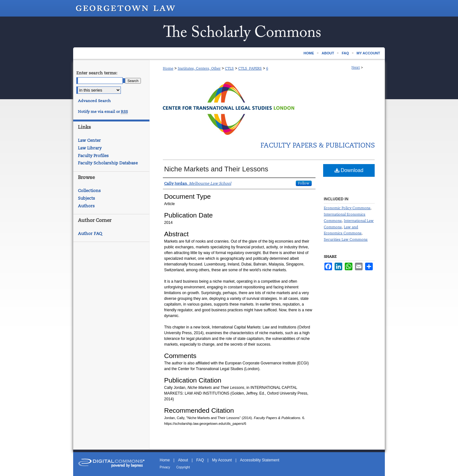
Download (349, 170)
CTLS (229, 68)
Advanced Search (94, 101)
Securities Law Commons (346, 239)
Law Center (89, 140)
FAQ (200, 460)
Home (168, 68)
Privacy (165, 467)
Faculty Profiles (93, 156)
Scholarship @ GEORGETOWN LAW (229, 32)
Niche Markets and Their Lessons (216, 169)
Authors (86, 206)
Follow (304, 183)
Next (356, 67)
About (183, 460)
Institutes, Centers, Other (199, 68)
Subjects (87, 198)
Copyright (183, 467)
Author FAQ (90, 234)
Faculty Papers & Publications (318, 145)
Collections (89, 191)
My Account (222, 460)
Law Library (90, 148)
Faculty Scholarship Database (108, 163)
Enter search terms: (97, 73)
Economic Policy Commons (347, 208)
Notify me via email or (103, 112)
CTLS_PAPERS (250, 68)
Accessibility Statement (260, 460)
